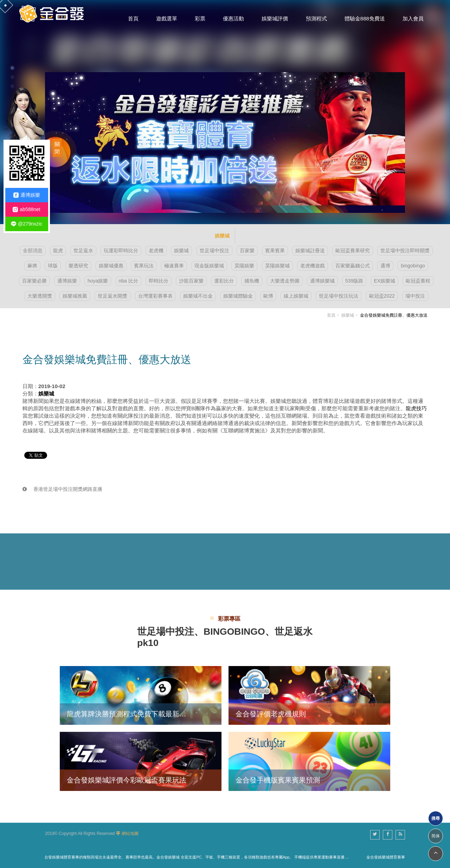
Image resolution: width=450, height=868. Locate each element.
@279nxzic (27, 224)
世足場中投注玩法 (339, 296)
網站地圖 (130, 834)
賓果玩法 (144, 266)
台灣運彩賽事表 (155, 296)
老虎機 (156, 251)
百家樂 (247, 251)
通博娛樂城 (322, 281)
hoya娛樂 (98, 281)
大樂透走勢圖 (285, 281)
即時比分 (159, 281)
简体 (436, 836)
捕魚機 (252, 281)
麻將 (32, 266)
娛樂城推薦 (75, 296)
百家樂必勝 (34, 281)
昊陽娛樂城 (277, 266)
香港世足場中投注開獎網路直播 (62, 489)
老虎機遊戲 (313, 266)
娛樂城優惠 (111, 266)
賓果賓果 (275, 251)
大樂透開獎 (40, 296)
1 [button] (12, 68)
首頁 (331, 315)
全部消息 (33, 251)
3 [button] (12, 86)
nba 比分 (128, 281)
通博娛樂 (67, 281)
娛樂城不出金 (198, 296)
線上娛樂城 (296, 296)
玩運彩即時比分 (121, 251)
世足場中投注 (214, 251)
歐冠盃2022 (382, 296)
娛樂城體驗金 (238, 296)
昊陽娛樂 (244, 266)
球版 (53, 266)
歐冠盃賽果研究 (353, 251)
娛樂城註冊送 (310, 251)
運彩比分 (224, 281)
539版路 (354, 281)
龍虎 (58, 251)
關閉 (57, 148)
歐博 (268, 296)
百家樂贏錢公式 (353, 266)
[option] (225, 112)
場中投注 (415, 296)
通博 (385, 266)
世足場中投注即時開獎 (405, 251)
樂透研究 (78, 266)
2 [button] (12, 77)
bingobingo (413, 266)
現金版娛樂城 (209, 266)
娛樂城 (181, 251)
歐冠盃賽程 (418, 281)
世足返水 (83, 251)
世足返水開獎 (112, 296)
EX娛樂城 (385, 281)
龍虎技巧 (416, 408)
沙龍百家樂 (191, 281)
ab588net (26, 210)
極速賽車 (174, 266)
